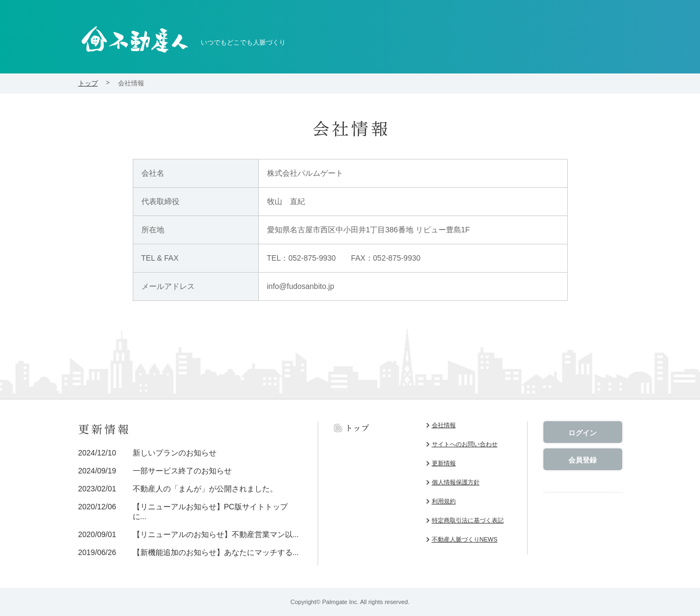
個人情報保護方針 (456, 482)
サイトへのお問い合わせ (465, 444)
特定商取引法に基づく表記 (468, 520)
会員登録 (583, 460)
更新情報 (444, 463)
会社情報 (444, 425)
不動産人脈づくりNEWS (465, 539)
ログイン (583, 433)
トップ (88, 83)
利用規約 (444, 501)
